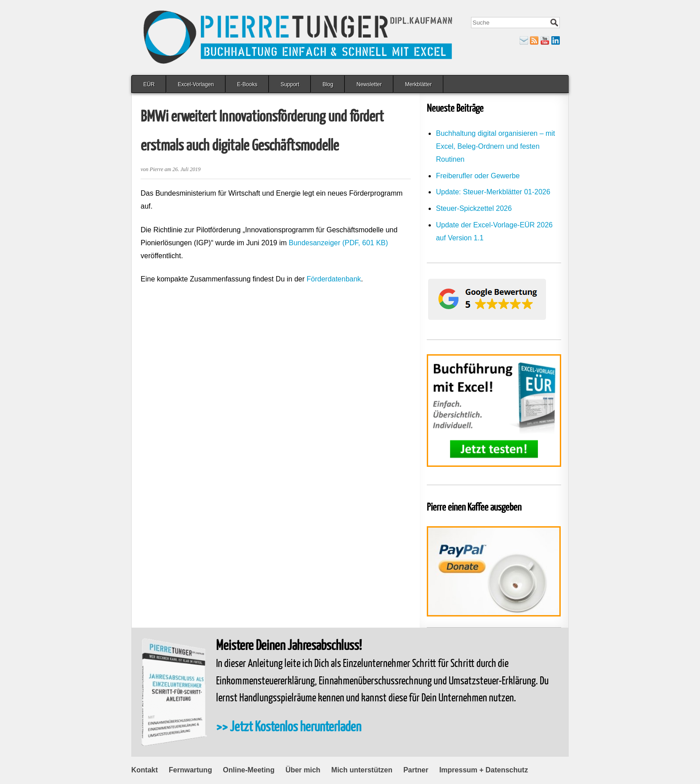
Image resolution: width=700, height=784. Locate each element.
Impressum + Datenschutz (484, 770)
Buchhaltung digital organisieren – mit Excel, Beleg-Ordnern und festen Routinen (495, 146)
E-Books (247, 84)
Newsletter (369, 84)
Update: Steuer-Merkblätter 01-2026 (493, 192)
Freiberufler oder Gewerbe (478, 176)
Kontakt (145, 770)
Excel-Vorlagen (196, 84)
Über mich (303, 770)
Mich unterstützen (362, 770)
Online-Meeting (249, 770)
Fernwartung (190, 770)
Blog (328, 84)
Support (290, 84)
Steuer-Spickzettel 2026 (474, 208)
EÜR (149, 84)
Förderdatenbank (334, 279)
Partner (416, 770)
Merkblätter (418, 84)
